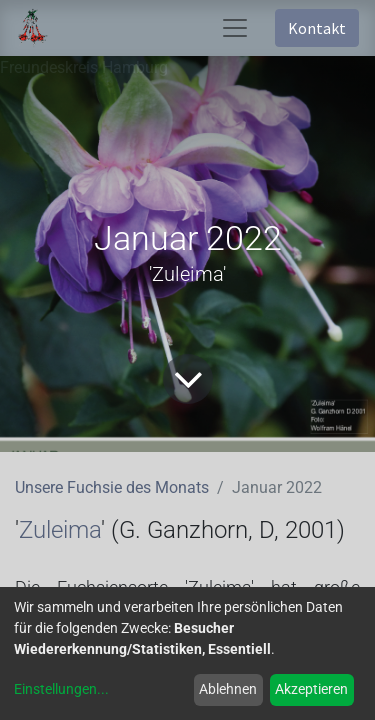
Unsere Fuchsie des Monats (112, 487)
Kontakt (317, 28)
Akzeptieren (311, 689)
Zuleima (60, 530)
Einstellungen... (61, 689)
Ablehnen (228, 689)
